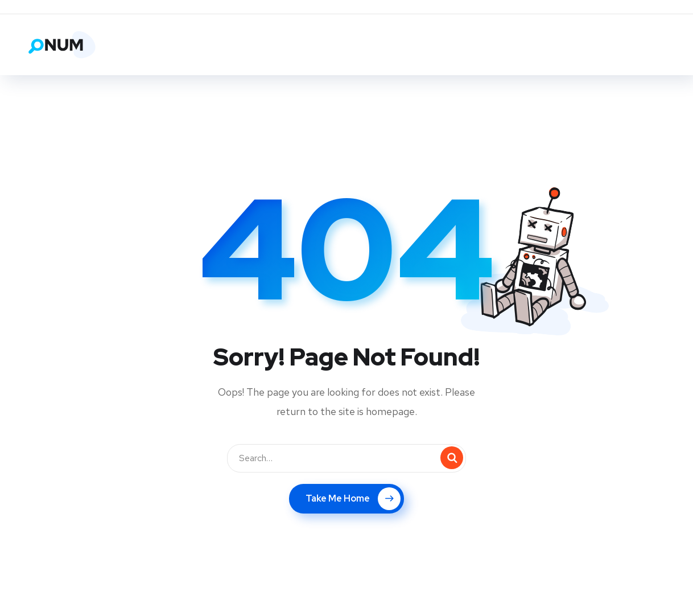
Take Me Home (353, 499)
